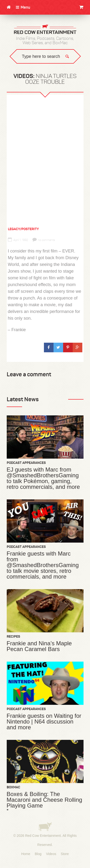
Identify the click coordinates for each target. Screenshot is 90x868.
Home (26, 854)
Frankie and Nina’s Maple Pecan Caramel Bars (39, 646)
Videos (51, 854)
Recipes (13, 636)
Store (65, 854)
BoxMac (13, 787)
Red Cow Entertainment (43, 836)
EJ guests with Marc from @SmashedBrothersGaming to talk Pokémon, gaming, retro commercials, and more (43, 478)
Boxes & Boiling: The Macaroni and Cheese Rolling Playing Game (45, 800)
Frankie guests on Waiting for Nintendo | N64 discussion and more (44, 722)
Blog (38, 854)
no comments (44, 240)
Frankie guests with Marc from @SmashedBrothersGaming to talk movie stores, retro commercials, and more (43, 565)
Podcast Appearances (26, 463)
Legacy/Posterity (23, 229)
